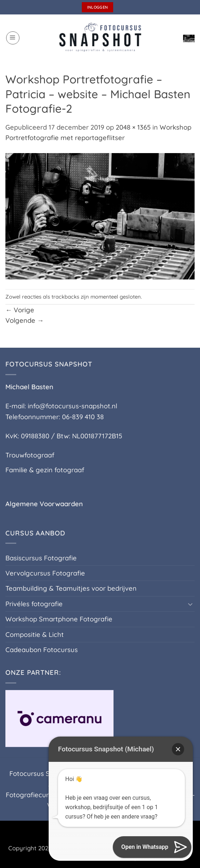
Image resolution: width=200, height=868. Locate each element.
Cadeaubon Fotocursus (42, 650)
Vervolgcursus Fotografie (45, 573)
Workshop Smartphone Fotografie (59, 619)
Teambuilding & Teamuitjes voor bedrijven (71, 588)
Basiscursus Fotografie (41, 558)
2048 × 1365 (133, 127)
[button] (13, 38)
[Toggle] (190, 604)
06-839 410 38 (83, 417)
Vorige (20, 310)
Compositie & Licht (35, 635)
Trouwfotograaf (30, 455)
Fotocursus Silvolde (39, 774)
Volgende (25, 320)
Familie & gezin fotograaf (45, 470)
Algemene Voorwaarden (44, 504)
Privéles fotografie (34, 604)
